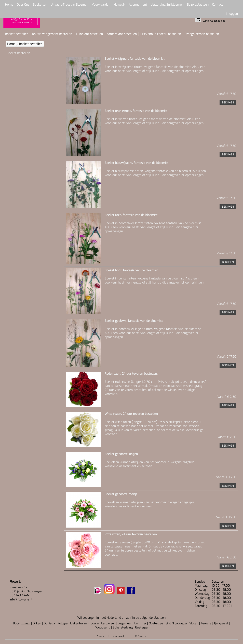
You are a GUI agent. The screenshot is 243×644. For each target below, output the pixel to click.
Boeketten (40, 5)
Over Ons (23, 5)
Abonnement (138, 5)
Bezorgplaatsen (198, 5)
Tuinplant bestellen (89, 34)
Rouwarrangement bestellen (52, 34)
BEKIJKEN (228, 103)
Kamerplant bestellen (122, 34)
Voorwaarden (101, 5)
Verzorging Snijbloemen (167, 5)
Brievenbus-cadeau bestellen (161, 34)
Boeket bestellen (17, 34)
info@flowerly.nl (21, 599)
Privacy (100, 636)
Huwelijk (120, 5)
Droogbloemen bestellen (202, 34)
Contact (218, 5)
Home (9, 5)
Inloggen (232, 14)
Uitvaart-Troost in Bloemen (70, 5)
